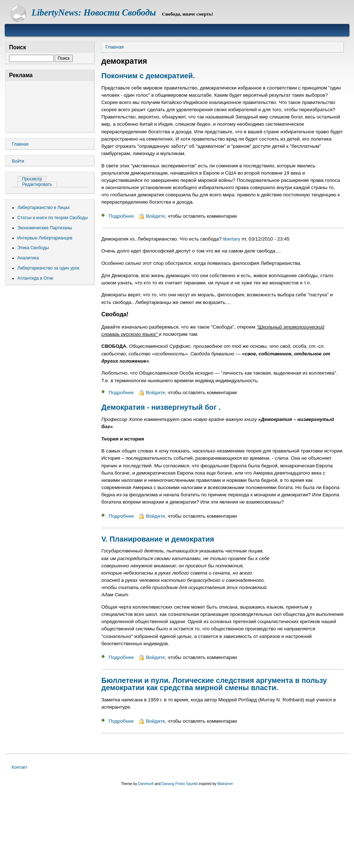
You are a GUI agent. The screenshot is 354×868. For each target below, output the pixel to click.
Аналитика (28, 258)
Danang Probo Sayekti (180, 784)
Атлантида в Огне (35, 278)
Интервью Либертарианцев (45, 238)
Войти (18, 161)
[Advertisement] (50, 106)
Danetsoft (146, 784)
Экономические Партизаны (45, 228)
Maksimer (225, 784)
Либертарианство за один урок (48, 268)
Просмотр (34, 179)
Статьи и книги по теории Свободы (52, 218)
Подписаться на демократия (104, 743)
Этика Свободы (33, 248)
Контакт (19, 767)
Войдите (155, 216)
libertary (232, 239)
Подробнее (121, 216)
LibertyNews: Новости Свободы (94, 12)
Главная (115, 47)
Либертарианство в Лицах (44, 208)
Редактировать (37, 184)
